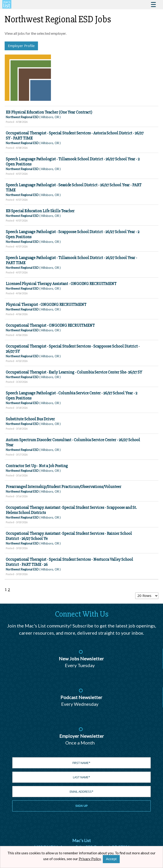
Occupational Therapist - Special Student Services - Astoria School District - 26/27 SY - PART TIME (75, 136)
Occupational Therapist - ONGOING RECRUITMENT (50, 325)
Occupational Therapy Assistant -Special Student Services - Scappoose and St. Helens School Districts (71, 510)
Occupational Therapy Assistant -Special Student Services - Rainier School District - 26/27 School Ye (69, 536)
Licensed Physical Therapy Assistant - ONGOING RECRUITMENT (61, 284)
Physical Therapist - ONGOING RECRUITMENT (46, 304)
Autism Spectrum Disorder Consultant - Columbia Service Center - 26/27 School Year (73, 442)
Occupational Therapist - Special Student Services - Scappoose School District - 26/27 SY (73, 349)
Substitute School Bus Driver (30, 419)
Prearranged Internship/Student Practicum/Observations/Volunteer (64, 487)
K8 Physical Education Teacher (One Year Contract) (49, 112)
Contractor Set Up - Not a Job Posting (37, 466)
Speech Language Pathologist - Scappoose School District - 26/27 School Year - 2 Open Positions (73, 234)
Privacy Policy (90, 859)
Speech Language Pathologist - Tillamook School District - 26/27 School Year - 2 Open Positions (73, 162)
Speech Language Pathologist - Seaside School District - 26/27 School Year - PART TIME (74, 187)
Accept (111, 859)
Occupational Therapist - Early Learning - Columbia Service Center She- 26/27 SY (74, 372)
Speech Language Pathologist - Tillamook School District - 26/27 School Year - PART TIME (71, 260)
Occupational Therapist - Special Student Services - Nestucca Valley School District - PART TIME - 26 (69, 562)
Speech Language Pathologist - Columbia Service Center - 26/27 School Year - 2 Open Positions (72, 396)
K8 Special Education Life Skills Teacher (40, 211)
